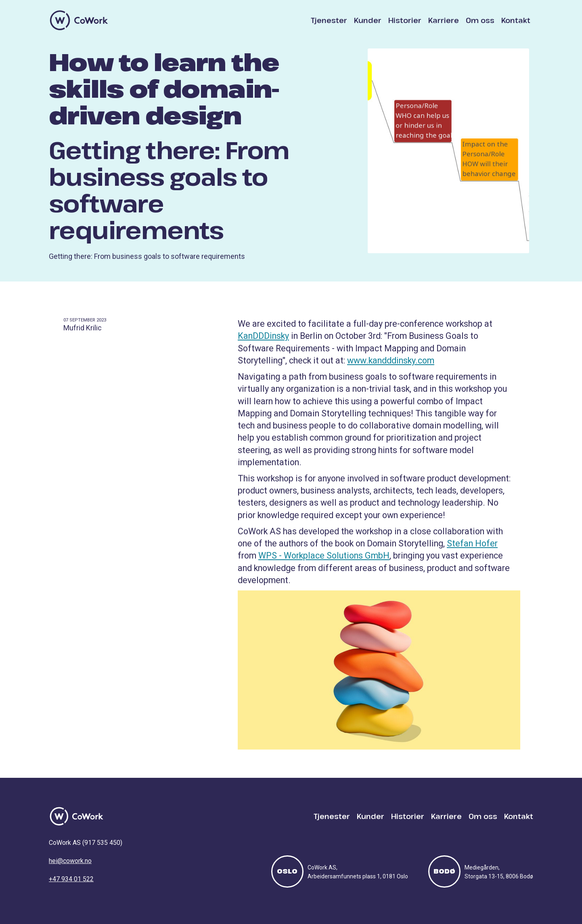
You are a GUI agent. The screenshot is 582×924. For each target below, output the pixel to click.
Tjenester (329, 20)
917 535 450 (102, 843)
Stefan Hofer (472, 543)
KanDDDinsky (263, 336)
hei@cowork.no (70, 861)
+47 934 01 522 (71, 879)
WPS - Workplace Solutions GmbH (324, 555)
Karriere (444, 20)
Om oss (480, 20)
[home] (79, 20)
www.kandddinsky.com (391, 360)
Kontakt (516, 20)
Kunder (368, 20)
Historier (405, 20)
